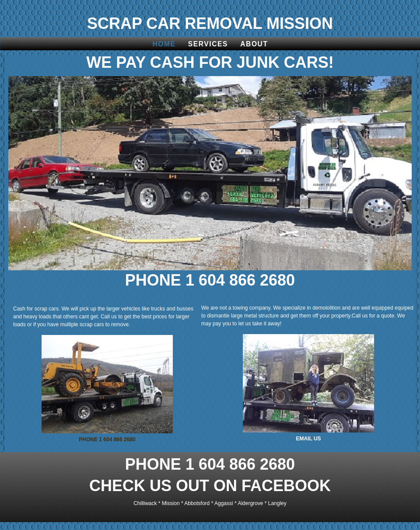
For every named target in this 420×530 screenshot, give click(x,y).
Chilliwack (145, 503)
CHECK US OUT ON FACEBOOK (210, 486)
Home (164, 44)
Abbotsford (197, 503)
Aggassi (224, 503)
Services (208, 44)
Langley (277, 503)
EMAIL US (308, 439)
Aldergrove (250, 503)
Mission (171, 503)
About (254, 44)
